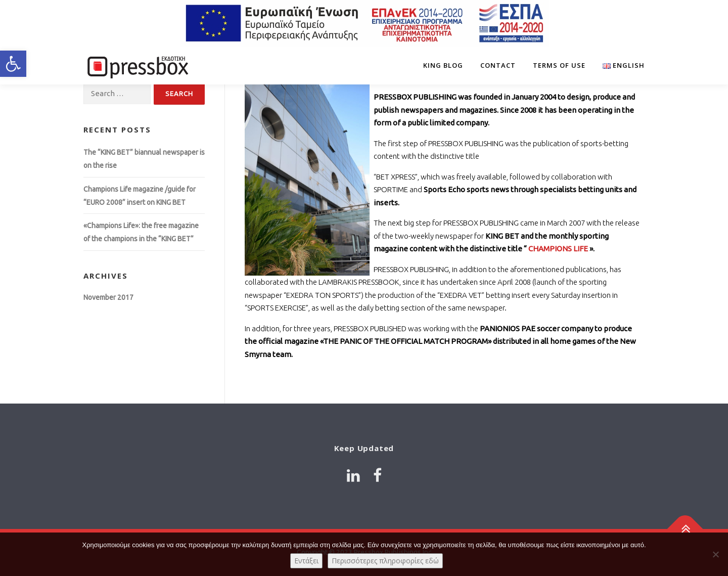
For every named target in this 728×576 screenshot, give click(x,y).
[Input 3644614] (117, 94)
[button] (13, 64)
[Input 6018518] (179, 94)
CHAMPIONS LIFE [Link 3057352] (558, 249)
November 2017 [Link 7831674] (108, 297)
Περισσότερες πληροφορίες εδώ (385, 561)
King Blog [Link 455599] (443, 65)
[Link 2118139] (364, 23)
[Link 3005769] (377, 475)
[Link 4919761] (353, 475)
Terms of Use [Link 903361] (559, 65)
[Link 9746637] (619, 65)
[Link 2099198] (136, 65)
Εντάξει (306, 561)
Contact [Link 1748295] (498, 65)
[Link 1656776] (685, 529)
